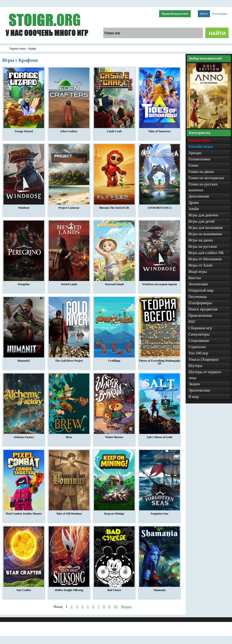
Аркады (195, 153)
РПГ (192, 322)
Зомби (194, 209)
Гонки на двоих (201, 172)
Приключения (200, 315)
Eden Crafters (69, 130)
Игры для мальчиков (205, 228)
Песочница (198, 297)
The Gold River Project (69, 360)
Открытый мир (201, 290)
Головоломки (199, 159)
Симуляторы (199, 334)
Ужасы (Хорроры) (203, 359)
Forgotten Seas (159, 512)
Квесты (195, 278)
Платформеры (200, 303)
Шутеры (195, 366)
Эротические (199, 390)
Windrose (24, 207)
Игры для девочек (203, 215)
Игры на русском (203, 246)
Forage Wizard (24, 130)
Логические (198, 284)
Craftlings (114, 360)
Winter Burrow (114, 436)
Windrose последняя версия (159, 283)
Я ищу (194, 397)
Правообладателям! (175, 14)
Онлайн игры (201, 147)
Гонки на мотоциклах (206, 178)
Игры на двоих (201, 240)
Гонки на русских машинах (203, 187)
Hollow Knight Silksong (69, 589)
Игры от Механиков (205, 259)
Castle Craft (114, 130)
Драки (194, 203)
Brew (69, 436)
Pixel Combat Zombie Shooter (24, 512)
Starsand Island (114, 283)
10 (116, 607)
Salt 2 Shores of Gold (159, 436)
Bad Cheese (114, 589)
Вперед (126, 607)
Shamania (159, 589)
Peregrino (24, 283)
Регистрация (220, 14)
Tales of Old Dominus (69, 512)
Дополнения (199, 196)
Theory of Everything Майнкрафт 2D (159, 361)
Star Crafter (24, 589)
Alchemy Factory (24, 436)
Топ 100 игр (198, 353)
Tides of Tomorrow (159, 130)
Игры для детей (201, 221)
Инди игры (198, 272)
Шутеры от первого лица (205, 375)
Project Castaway (69, 207)
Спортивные (199, 341)
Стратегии (197, 347)
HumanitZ (24, 360)
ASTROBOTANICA (159, 207)
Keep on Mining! (114, 512)
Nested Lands (69, 283)
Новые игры (200, 140)
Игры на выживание (205, 234)
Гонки (193, 165)
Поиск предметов (203, 309)
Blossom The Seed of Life (114, 207)
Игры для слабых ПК (206, 253)
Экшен (194, 384)
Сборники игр (200, 328)
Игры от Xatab (200, 265)
